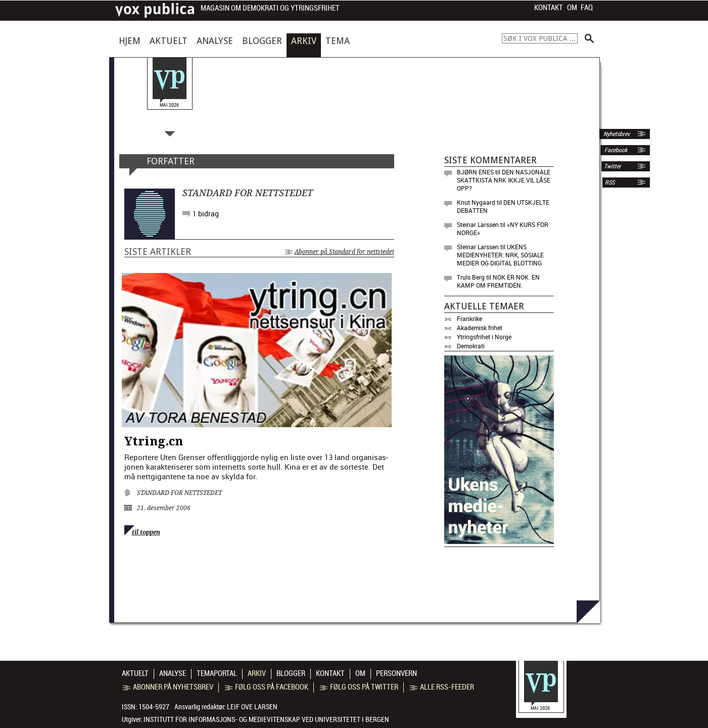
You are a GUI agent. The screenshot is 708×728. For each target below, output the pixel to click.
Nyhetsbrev (616, 134)
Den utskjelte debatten (503, 206)
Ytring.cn (154, 441)
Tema (338, 41)
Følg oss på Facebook (267, 687)
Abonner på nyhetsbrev (168, 687)
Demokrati (471, 346)
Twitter (612, 166)
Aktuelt (169, 41)
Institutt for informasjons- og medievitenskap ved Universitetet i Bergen (266, 719)
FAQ (587, 8)
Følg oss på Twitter (359, 687)
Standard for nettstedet (179, 493)
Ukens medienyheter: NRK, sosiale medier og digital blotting (500, 255)
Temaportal (217, 673)
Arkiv (304, 41)
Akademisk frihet (480, 328)
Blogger (262, 41)
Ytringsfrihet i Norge (484, 337)
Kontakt (549, 8)
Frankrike (469, 318)
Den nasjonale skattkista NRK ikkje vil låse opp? (504, 180)
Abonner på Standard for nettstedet (340, 252)
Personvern (396, 673)
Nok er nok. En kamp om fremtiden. (498, 281)
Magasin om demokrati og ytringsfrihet (270, 8)
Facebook (615, 150)
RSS (610, 183)
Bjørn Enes (475, 172)
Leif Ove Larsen (252, 707)
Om (572, 8)
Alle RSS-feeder (442, 687)
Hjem (130, 41)
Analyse (215, 41)
